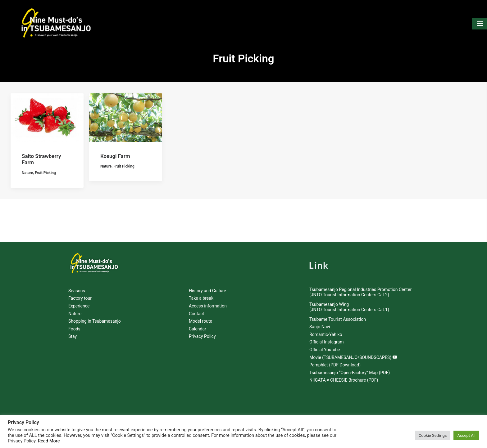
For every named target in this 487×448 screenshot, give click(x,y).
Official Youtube (325, 350)
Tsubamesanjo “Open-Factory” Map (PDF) (350, 373)
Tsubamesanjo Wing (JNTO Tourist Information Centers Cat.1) (349, 307)
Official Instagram (326, 342)
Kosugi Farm (115, 200)
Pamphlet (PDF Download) (335, 365)
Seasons (77, 291)
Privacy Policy (202, 337)
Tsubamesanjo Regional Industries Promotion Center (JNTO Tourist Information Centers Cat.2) (360, 292)
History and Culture (207, 291)
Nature (27, 216)
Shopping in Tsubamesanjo (95, 321)
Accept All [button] (466, 435)
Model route (200, 321)
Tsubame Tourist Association (338, 319)
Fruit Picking (45, 216)
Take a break (201, 298)
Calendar (198, 329)
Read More (49, 441)
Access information (208, 306)
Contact (196, 314)
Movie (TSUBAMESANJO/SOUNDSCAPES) (353, 357)
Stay (73, 337)
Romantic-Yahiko (326, 334)
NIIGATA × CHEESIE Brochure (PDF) (344, 380)
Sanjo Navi (320, 327)
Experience (79, 306)
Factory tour (80, 298)
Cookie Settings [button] (433, 435)
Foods (74, 329)
